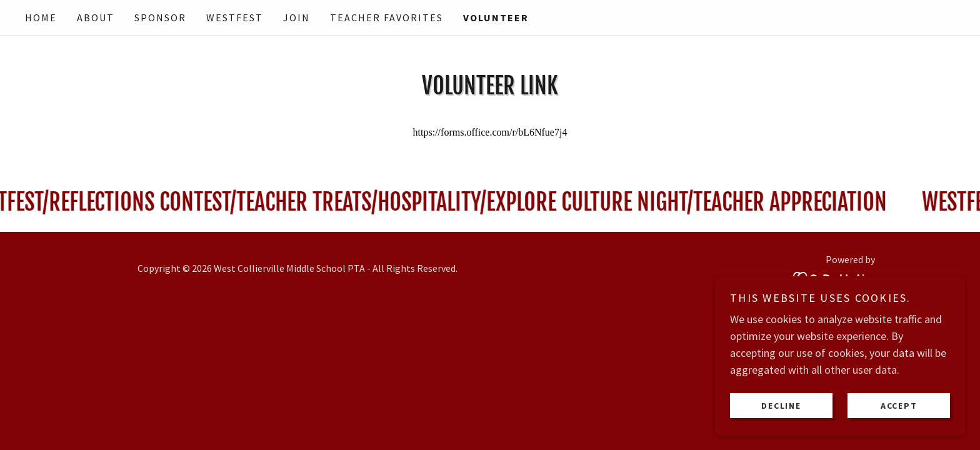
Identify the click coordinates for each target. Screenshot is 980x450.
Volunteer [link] (496, 17)
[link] (834, 277)
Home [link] (41, 17)
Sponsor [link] (160, 17)
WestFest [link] (235, 17)
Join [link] (297, 17)
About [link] (96, 17)
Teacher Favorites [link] (387, 17)
